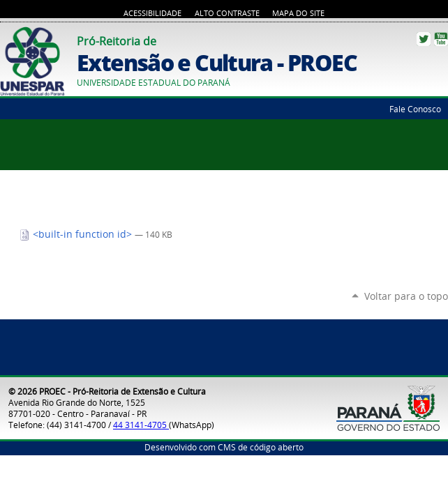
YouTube (441, 39)
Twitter (424, 39)
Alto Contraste (227, 13)
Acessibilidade (152, 13)
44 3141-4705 (141, 425)
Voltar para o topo (406, 296)
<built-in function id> (77, 234)
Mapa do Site (298, 13)
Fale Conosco (415, 109)
